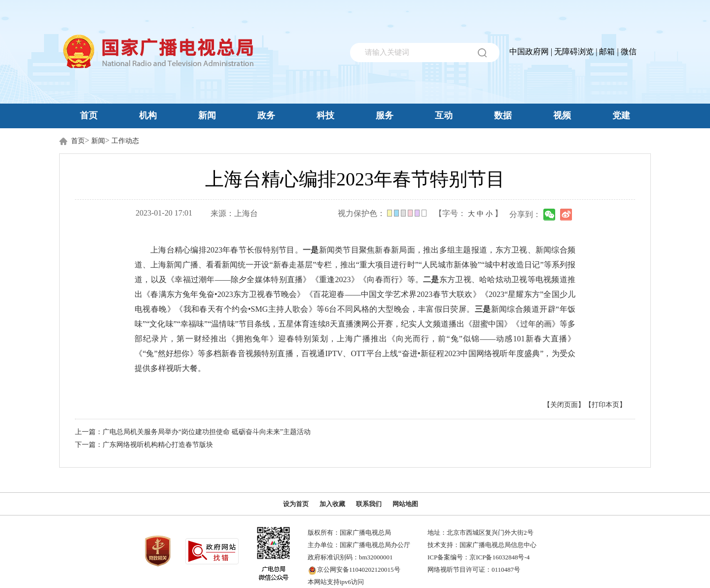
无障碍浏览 (574, 52)
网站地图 (405, 504)
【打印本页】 (605, 405)
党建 (621, 115)
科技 (325, 115)
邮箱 (607, 52)
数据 (503, 115)
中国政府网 (529, 52)
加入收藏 (332, 504)
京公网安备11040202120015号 (359, 570)
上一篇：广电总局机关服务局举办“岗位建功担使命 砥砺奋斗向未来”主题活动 (193, 432)
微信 (629, 52)
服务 (385, 115)
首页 (89, 115)
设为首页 (296, 504)
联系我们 (369, 504)
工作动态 (125, 141)
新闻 (207, 115)
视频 (562, 115)
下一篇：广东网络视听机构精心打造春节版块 (144, 445)
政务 (266, 115)
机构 (148, 115)
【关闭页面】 (564, 405)
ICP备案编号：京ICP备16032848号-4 (479, 557)
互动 (444, 115)
